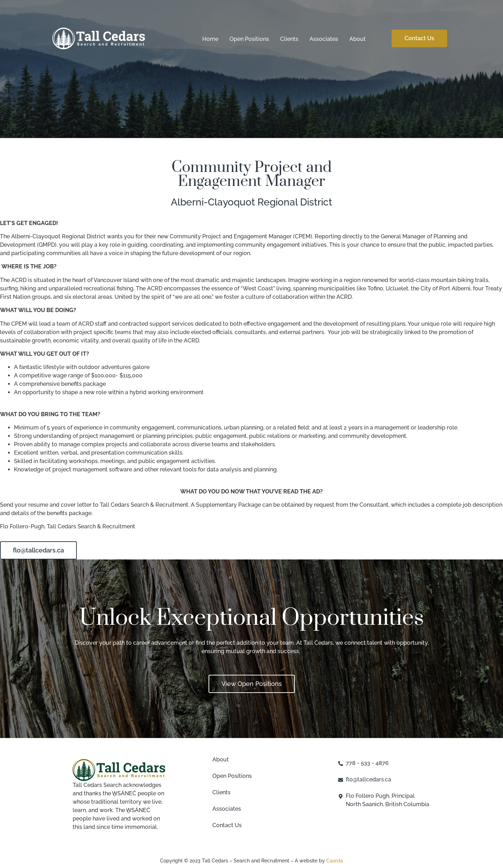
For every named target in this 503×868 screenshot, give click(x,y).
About (358, 39)
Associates (324, 39)
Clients (289, 39)
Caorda (335, 861)
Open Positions (249, 39)
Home (210, 39)
